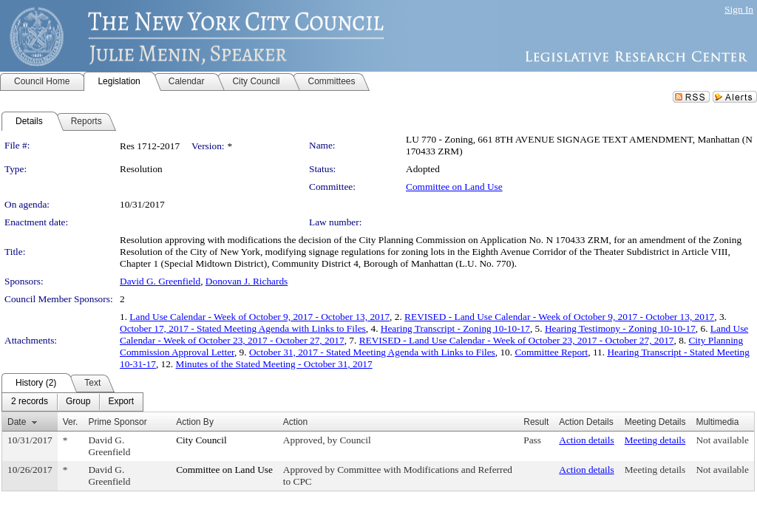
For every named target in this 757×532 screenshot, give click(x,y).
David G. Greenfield (160, 281)
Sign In (739, 9)
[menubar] (72, 402)
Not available (722, 440)
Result (536, 422)
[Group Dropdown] (78, 402)
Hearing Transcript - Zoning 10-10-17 (455, 328)
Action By (195, 422)
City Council (201, 440)
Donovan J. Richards (247, 281)
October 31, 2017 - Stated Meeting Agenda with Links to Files (372, 352)
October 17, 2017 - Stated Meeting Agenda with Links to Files (243, 328)
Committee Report (551, 352)
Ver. (71, 422)
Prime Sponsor (117, 422)
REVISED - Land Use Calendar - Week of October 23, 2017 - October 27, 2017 (517, 340)
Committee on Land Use (454, 187)
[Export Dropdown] (121, 402)
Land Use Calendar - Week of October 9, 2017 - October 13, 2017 (259, 317)
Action (295, 422)
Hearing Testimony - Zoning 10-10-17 (620, 328)
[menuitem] (30, 402)
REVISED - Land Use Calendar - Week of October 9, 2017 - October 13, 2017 (559, 317)
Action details (586, 440)
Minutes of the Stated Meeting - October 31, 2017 (274, 364)
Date (17, 422)
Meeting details (655, 440)
